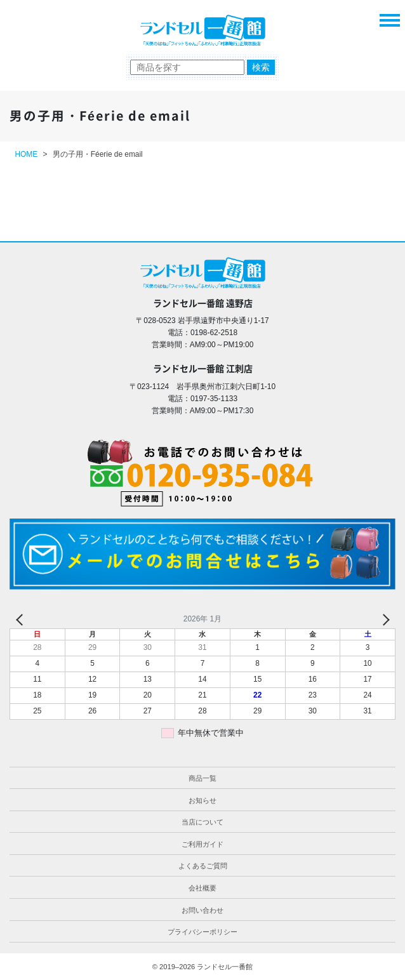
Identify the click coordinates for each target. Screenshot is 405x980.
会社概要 (202, 888)
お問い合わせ (202, 910)
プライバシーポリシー (202, 932)
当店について (202, 822)
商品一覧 (202, 778)
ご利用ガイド (202, 844)
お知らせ (202, 800)
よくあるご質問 (203, 866)
